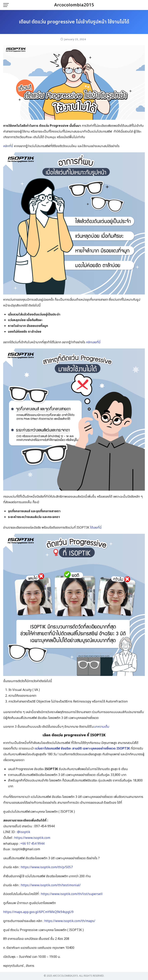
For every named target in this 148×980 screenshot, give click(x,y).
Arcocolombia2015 (74, 5)
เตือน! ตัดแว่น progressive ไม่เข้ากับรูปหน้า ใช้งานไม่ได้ (74, 22)
